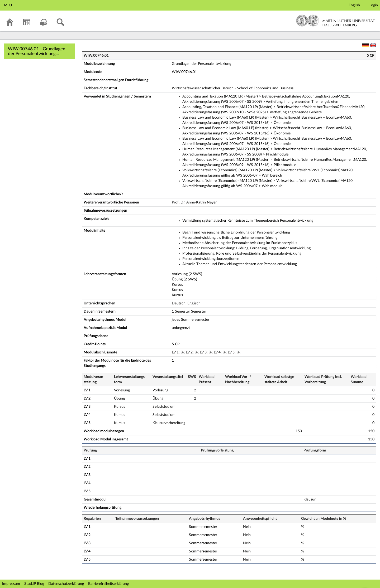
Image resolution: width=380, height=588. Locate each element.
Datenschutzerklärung (66, 584)
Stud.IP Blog (34, 584)
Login (374, 5)
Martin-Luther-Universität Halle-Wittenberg (336, 21)
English (354, 5)
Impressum (11, 584)
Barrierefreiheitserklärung (108, 584)
